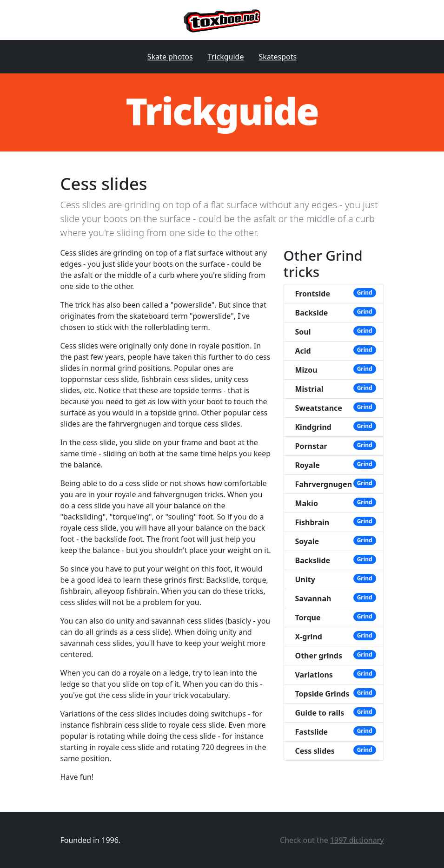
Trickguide (226, 57)
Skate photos (170, 57)
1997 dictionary (357, 840)
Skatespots (278, 57)
